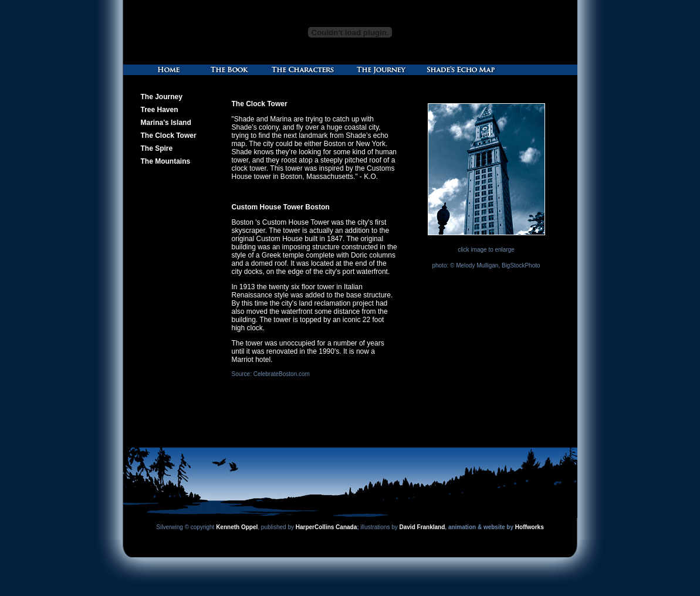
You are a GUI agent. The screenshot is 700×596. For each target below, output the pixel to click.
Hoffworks (530, 527)
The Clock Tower (169, 136)
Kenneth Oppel (237, 527)
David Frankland (422, 527)
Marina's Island (166, 123)
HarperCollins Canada (326, 527)
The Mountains (166, 161)
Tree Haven (160, 110)
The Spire (157, 148)
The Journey (162, 97)
